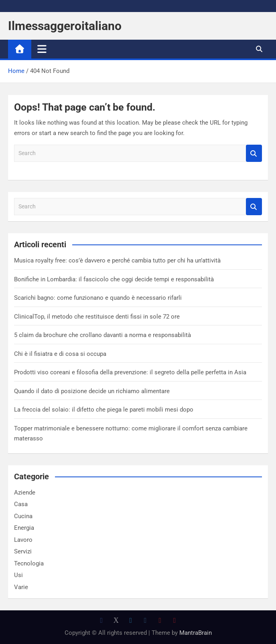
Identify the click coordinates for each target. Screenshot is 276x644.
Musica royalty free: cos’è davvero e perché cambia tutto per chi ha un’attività (117, 260)
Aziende (25, 493)
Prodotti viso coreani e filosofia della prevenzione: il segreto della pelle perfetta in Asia (130, 372)
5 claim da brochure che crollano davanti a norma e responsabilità (102, 335)
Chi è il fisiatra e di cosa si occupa (60, 354)
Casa (21, 504)
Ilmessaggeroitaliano (65, 26)
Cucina (23, 516)
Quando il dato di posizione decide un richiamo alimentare (92, 391)
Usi (18, 575)
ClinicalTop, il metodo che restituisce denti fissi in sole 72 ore (97, 317)
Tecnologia (29, 563)
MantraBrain (196, 633)
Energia (24, 528)
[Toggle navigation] (42, 49)
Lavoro (23, 540)
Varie (21, 587)
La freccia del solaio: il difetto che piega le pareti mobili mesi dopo (104, 410)
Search (254, 153)
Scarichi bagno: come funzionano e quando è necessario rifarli (98, 298)
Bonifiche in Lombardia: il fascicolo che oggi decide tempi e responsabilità (114, 279)
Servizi (23, 551)
